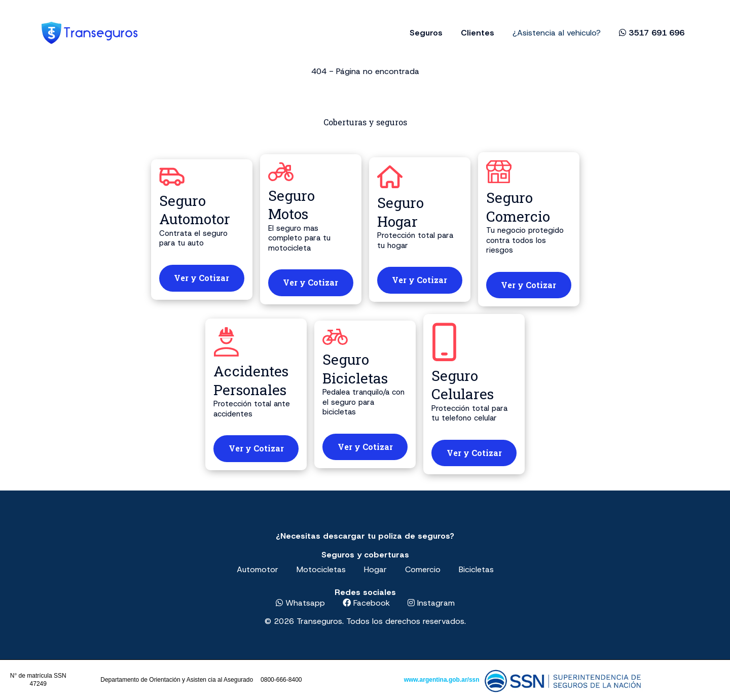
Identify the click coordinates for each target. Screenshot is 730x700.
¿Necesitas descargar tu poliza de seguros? (365, 536)
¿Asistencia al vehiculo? (557, 33)
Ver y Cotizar (202, 278)
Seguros (426, 33)
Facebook (366, 603)
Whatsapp (300, 603)
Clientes (478, 33)
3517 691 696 (652, 33)
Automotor (258, 569)
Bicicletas (476, 569)
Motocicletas (321, 569)
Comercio (423, 569)
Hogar (375, 569)
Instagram (431, 603)
